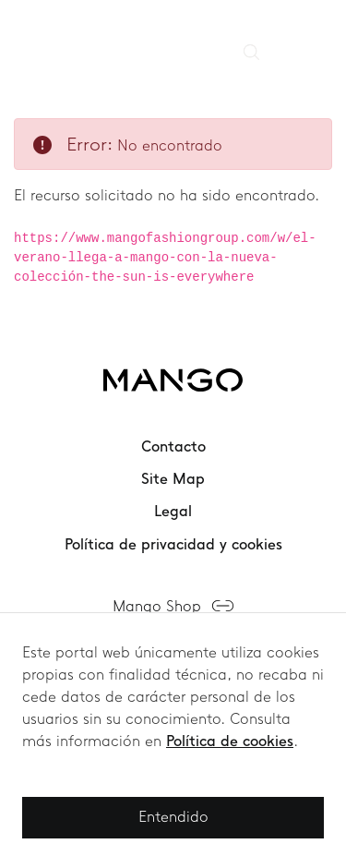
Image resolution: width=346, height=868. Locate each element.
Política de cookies (230, 741)
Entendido (173, 817)
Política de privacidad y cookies (173, 544)
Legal (173, 511)
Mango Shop (157, 606)
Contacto (173, 446)
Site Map (173, 479)
